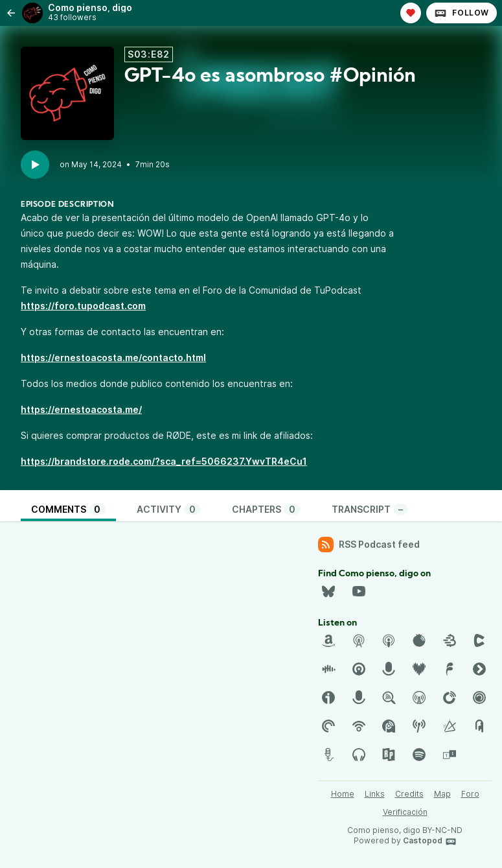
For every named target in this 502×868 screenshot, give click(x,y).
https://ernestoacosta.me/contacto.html (113, 358)
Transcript (370, 509)
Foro (470, 794)
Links (375, 794)
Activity (169, 509)
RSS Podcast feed (369, 545)
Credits (409, 794)
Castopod (430, 841)
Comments (68, 509)
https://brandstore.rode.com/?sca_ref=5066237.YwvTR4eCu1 (164, 461)
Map (442, 794)
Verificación (405, 812)
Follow (462, 13)
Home (343, 794)
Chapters (266, 509)
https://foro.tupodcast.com (83, 306)
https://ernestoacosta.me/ (81, 409)
